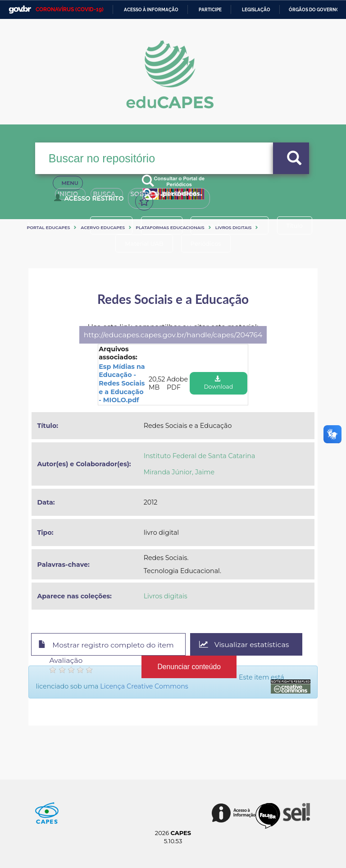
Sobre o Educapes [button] (182, 197)
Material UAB (144, 243)
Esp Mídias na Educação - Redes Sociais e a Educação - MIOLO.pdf (122, 383)
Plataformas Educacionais (170, 227)
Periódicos (206, 243)
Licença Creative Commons (144, 686)
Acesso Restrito (90, 201)
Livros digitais (234, 227)
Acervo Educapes (103, 227)
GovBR (20, 10)
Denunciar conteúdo (189, 667)
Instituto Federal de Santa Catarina (200, 456)
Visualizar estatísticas (244, 645)
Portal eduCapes (48, 227)
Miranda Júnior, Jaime (179, 472)
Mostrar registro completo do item (106, 645)
